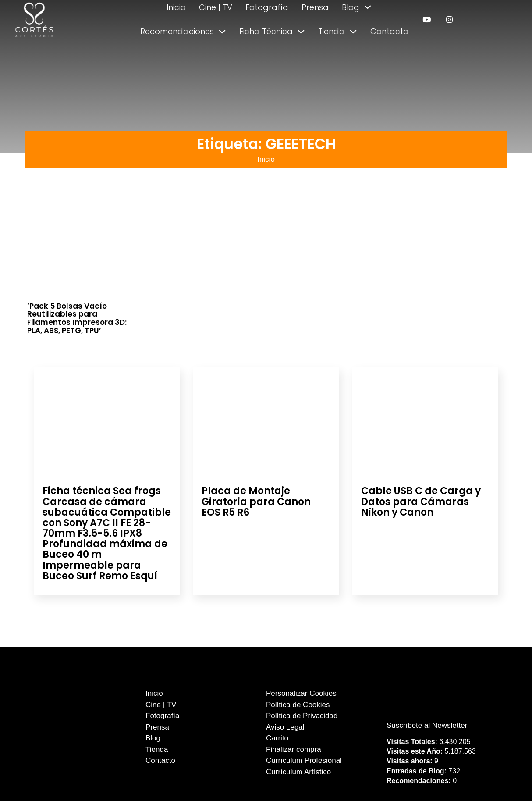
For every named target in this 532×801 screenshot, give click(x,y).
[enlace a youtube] (427, 20)
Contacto (389, 31)
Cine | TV (216, 7)
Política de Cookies (298, 705)
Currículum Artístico (298, 772)
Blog (351, 7)
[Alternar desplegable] (368, 7)
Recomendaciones (177, 31)
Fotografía (267, 7)
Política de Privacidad (302, 716)
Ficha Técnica (266, 31)
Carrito (277, 738)
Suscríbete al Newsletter (427, 725)
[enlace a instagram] (449, 20)
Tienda (332, 31)
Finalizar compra (294, 749)
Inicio (176, 7)
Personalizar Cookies (301, 693)
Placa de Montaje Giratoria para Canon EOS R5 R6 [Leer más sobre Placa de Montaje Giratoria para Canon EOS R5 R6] (256, 501)
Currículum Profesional (304, 760)
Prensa (315, 7)
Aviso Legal (285, 727)
